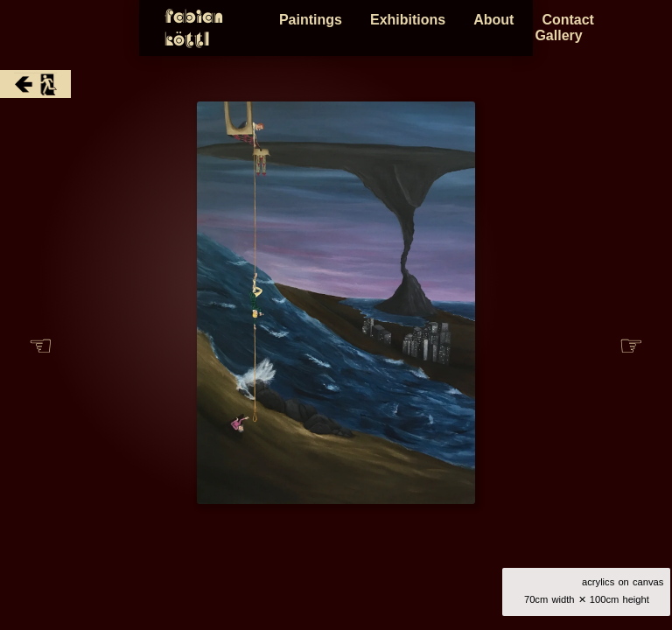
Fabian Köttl (84, 28)
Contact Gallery (599, 28)
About (499, 28)
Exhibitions (412, 28)
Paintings (315, 28)
